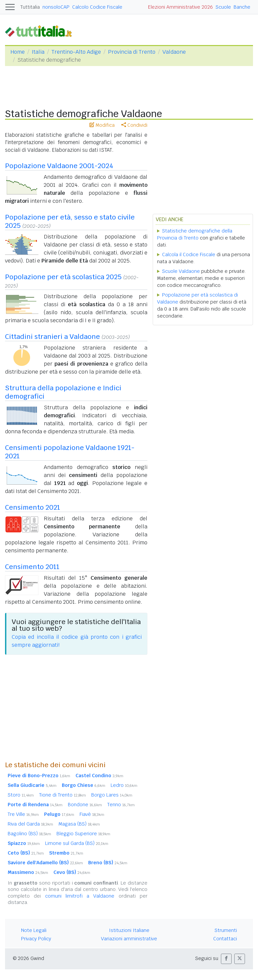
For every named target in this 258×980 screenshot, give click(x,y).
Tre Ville (23, 814)
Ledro (124, 785)
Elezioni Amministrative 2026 (180, 7)
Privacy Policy (36, 939)
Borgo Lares (112, 795)
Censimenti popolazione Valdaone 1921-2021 (70, 452)
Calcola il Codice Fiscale (189, 255)
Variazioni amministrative (129, 939)
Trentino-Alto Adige (76, 52)
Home (18, 52)
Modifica (102, 125)
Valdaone (174, 52)
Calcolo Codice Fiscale (97, 7)
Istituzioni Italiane (129, 930)
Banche (242, 7)
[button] (226, 959)
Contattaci (225, 939)
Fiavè (92, 814)
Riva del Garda (30, 824)
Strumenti (226, 930)
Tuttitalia (30, 7)
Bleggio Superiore (83, 834)
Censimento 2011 (32, 567)
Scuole (223, 7)
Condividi (134, 125)
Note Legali (34, 930)
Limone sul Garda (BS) (77, 843)
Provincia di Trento (132, 52)
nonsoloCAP (56, 7)
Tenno (121, 805)
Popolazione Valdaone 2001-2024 (59, 166)
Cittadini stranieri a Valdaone (52, 337)
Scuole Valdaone (181, 271)
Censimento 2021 (33, 507)
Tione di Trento (62, 795)
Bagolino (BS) (29, 834)
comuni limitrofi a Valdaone (80, 896)
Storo (21, 795)
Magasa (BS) (79, 824)
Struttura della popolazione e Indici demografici (63, 392)
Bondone (85, 805)
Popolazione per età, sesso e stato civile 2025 (70, 221)
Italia (38, 52)
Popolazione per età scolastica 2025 (63, 277)
